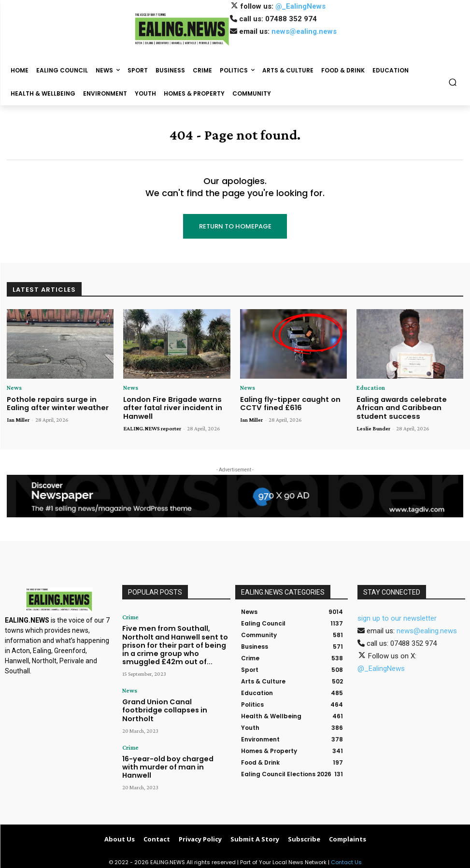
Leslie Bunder (373, 425)
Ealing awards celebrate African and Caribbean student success (410, 406)
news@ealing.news (304, 31)
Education (369, 388)
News (14, 388)
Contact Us (346, 859)
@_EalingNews (300, 6)
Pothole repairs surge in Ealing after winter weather (58, 402)
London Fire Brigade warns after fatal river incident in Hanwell (168, 406)
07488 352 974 (291, 19)
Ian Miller (18, 418)
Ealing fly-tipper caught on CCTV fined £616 (286, 402)
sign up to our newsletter (397, 615)
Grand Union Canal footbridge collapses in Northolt (170, 694)
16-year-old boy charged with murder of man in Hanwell (169, 739)
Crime (129, 614)
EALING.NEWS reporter (152, 425)
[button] (453, 82)
